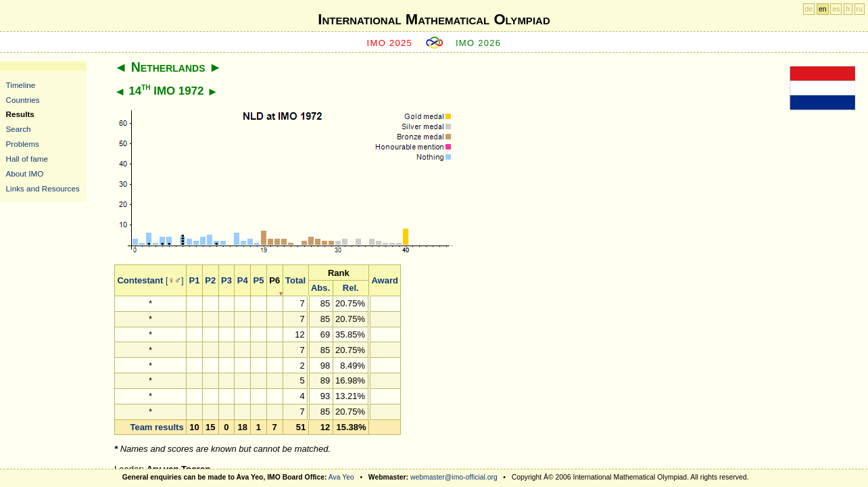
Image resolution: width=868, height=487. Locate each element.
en (823, 9)
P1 (195, 280)
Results (20, 114)
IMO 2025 (390, 43)
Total (295, 280)
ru (860, 9)
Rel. (351, 288)
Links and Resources (43, 188)
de (809, 9)
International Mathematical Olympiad (434, 19)
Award (385, 280)
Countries (23, 100)
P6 (274, 280)
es (836, 9)
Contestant (140, 280)
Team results (156, 427)
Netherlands (168, 67)
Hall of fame (27, 159)
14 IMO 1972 (166, 91)
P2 (210, 280)
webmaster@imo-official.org (454, 477)
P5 (259, 280)
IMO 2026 (479, 43)
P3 (226, 280)
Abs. (320, 288)
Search (19, 129)
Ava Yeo (341, 477)
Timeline (21, 85)
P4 (243, 280)
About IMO (25, 173)
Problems (23, 144)
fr (848, 9)
